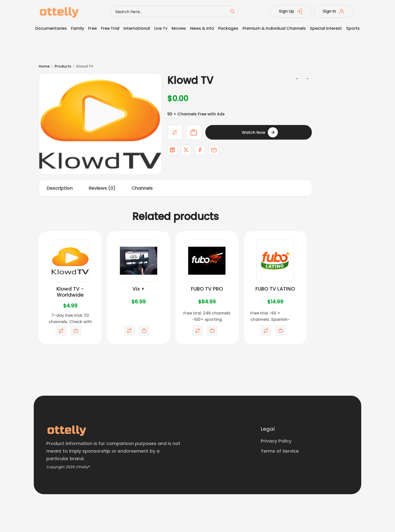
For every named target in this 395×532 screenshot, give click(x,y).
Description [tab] (60, 188)
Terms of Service (280, 451)
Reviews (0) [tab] (102, 188)
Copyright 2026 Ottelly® (68, 467)
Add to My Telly (194, 132)
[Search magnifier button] (233, 11)
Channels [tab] (142, 188)
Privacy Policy (276, 441)
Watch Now (254, 132)
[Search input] (171, 11)
